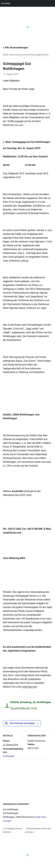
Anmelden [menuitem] (6, 3)
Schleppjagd (9, 756)
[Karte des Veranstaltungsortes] (27, 781)
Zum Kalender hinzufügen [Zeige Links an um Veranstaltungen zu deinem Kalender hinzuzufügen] (22, 723)
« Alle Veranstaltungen (15, 48)
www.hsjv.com (29, 687)
